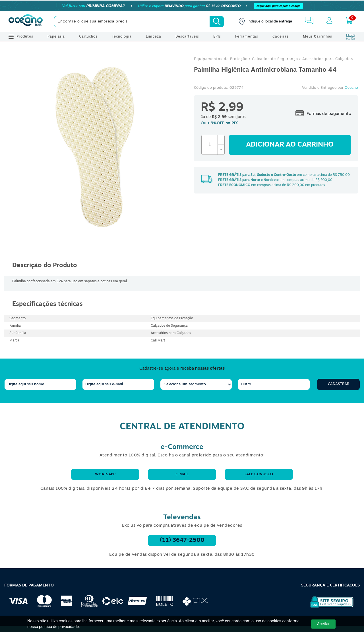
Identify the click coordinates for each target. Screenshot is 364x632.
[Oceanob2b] (26, 22)
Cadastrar (339, 384)
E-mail (182, 474)
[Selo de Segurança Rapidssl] (328, 608)
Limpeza (154, 37)
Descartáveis (187, 37)
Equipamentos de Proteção (221, 59)
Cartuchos (88, 37)
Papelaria (56, 37)
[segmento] (196, 384)
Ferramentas (247, 37)
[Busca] (217, 22)
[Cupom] (182, 6)
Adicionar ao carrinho (290, 145)
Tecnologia (122, 37)
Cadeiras (281, 37)
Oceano (351, 88)
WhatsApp (105, 474)
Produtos (21, 37)
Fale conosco (259, 474)
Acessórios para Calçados (328, 59)
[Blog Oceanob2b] (351, 37)
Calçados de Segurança (275, 59)
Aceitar (323, 624)
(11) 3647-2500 (182, 540)
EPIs (217, 37)
